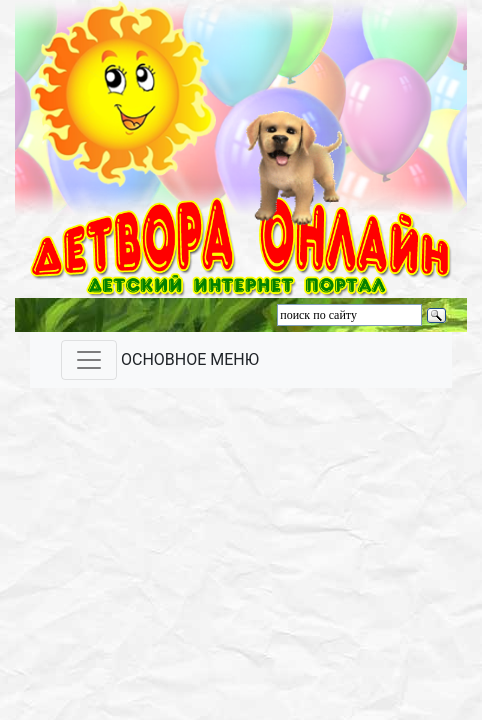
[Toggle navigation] (89, 360)
